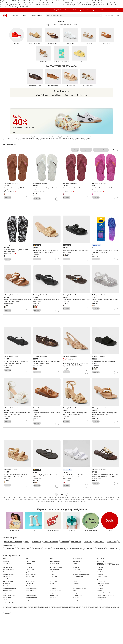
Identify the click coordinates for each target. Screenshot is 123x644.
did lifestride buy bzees (79, 588)
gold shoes (29, 572)
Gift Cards (95, 3)
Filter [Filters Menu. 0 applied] (7, 138)
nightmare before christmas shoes (106, 595)
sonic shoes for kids (8, 569)
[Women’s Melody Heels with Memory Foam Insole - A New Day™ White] (17, 414)
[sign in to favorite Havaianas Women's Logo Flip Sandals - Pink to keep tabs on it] (116, 198)
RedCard (13, 7)
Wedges (27, 541)
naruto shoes (53, 576)
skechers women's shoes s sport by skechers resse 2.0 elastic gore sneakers (108, 564)
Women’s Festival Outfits (64, 5)
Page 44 (48, 501)
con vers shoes (10, 549)
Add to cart (8, 197)
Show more (7, 614)
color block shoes (55, 569)
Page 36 (84, 499)
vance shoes (100, 561)
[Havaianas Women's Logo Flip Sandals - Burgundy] (76, 189)
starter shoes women (9, 586)
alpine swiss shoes (31, 591)
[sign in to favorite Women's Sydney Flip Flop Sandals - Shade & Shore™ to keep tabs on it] (57, 486)
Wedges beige (65, 541)
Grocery (79, 1)
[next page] (67, 494)
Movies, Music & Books (54, 3)
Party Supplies (81, 3)
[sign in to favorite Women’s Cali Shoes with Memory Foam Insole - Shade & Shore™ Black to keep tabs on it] (28, 370)
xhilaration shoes (24, 549)
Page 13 (68, 497)
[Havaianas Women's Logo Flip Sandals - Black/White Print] (17, 251)
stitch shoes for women (9, 572)
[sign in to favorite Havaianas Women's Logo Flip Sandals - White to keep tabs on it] (57, 199)
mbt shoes (100, 569)
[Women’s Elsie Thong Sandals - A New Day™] (76, 300)
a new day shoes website (104, 593)
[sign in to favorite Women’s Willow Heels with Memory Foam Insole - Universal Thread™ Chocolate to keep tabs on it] (116, 483)
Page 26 (26, 499)
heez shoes (100, 588)
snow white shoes (55, 561)
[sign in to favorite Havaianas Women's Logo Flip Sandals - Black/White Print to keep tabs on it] (28, 259)
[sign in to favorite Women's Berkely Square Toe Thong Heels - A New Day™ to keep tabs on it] (57, 311)
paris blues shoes (78, 586)
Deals (17, 5)
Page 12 (62, 497)
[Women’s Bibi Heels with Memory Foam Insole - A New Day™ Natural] (76, 414)
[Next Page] (119, 541)
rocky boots (53, 598)
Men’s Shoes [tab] (56, 95)
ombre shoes (53, 581)
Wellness (10, 3)
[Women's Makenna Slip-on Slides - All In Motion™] (106, 362)
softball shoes (6, 600)
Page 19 (102, 497)
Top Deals (75, 5)
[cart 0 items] (118, 16)
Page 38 (95, 499)
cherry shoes (77, 561)
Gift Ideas (89, 3)
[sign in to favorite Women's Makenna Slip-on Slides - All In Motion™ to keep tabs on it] (116, 372)
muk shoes (76, 598)
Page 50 (83, 501)
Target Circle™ (58, 10)
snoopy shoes (54, 593)
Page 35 (78, 499)
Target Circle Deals (84, 5)
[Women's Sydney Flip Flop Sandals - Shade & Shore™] (47, 476)
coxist (75, 591)
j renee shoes (53, 579)
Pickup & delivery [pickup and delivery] (37, 16)
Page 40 (107, 499)
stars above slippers (32, 588)
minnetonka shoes (102, 576)
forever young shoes (8, 602)
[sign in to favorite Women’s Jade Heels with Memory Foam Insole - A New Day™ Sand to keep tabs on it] (116, 422)
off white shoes (101, 586)
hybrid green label (78, 576)
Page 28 (38, 499)
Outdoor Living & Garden (69, 1)
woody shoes (77, 593)
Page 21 (114, 497)
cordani (52, 583)
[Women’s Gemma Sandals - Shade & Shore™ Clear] (47, 414)
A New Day (36, 254)
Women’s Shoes (36, 541)
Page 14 (74, 497)
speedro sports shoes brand (104, 579)
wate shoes (89, 549)
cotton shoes (30, 583)
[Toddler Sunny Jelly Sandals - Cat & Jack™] (106, 300)
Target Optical (11, 5)
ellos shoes (29, 579)
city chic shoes (101, 572)
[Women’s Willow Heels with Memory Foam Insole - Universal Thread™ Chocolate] (106, 475)
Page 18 (97, 497)
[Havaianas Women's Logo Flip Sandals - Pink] (106, 189)
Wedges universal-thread (51, 541)
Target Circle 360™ (84, 10)
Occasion (64, 138)
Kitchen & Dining (56, 1)
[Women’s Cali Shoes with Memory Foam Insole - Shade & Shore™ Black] (17, 362)
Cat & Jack (95, 301)
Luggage (15, 3)
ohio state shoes (101, 598)
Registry (8, 7)
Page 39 (101, 499)
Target (48, 25)
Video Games (43, 3)
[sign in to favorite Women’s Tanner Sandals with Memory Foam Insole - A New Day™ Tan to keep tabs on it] (28, 485)
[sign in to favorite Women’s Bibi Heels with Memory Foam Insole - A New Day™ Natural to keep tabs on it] (86, 422)
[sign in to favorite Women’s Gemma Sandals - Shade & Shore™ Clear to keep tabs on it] (57, 424)
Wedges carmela (112, 541)
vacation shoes (30, 581)
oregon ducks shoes (32, 600)
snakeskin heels (54, 595)
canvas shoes (77, 579)
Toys (31, 3)
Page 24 (15, 499)
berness (52, 574)
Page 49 (77, 501)
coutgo (5, 593)
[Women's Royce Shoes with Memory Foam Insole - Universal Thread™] (47, 362)
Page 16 (85, 497)
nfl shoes (76, 581)
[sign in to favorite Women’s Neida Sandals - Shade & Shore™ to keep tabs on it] (86, 259)
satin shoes (100, 549)
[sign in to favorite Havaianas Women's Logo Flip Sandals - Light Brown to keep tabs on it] (28, 198)
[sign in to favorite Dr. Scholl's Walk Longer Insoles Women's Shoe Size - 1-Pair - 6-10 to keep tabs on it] (116, 259)
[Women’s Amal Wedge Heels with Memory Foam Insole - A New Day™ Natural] (47, 251)
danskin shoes (54, 572)
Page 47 (65, 501)
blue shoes (6, 561)
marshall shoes (77, 595)
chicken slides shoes (8, 574)
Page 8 (40, 497)
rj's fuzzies (53, 588)
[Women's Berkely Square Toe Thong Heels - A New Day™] (47, 301)
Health (5, 3)
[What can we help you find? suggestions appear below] (74, 16)
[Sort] (15, 138)
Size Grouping (45, 138)
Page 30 (49, 499)
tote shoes (53, 586)
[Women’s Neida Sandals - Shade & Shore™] (76, 250)
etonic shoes (100, 559)
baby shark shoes (8, 567)
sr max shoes (100, 600)
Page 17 (91, 497)
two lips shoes (7, 583)
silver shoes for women (56, 567)
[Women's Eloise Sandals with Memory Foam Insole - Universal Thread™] (17, 301)
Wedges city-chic (76, 541)
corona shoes (30, 593)
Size (72, 138)
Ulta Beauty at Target (107, 3)
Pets (99, 3)
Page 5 (25, 497)
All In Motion (95, 365)
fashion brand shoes (75, 549)
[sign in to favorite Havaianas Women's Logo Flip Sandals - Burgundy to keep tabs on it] (86, 198)
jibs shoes (52, 600)
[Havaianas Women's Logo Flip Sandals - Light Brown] (17, 189)
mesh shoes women (32, 561)
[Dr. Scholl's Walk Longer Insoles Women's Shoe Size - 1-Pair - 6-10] (106, 251)
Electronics (35, 3)
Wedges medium (99, 541)
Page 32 (61, 499)
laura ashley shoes (8, 581)
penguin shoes (101, 581)
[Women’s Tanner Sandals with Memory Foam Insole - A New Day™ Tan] (17, 475)
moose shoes (100, 567)
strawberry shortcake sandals (81, 574)
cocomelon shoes (55, 563)
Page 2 (10, 497)
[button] (37, 245)
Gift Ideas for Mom (18, 1)
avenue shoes (30, 576)
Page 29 (43, 499)
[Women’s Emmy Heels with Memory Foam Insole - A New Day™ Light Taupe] (76, 364)
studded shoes (59, 549)
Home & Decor (47, 1)
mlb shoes (100, 591)
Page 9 (45, 497)
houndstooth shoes (31, 598)
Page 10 (50, 497)
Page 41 (113, 499)
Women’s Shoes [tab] (42, 95)
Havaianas (7, 192)
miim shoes (29, 567)
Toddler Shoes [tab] (82, 95)
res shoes (47, 549)
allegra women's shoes (103, 583)
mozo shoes (100, 574)
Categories (15, 16)
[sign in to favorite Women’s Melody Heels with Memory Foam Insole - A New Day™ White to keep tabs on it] (28, 422)
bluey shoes (76, 569)
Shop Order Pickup (102, 5)
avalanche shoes (31, 574)
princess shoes (7, 598)
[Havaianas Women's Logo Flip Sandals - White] (47, 189)
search (100, 16)
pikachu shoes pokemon (9, 588)
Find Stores (27, 7)
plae (27, 559)
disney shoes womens (9, 595)
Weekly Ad (93, 5)
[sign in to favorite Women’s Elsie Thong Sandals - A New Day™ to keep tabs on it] (86, 309)
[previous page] (56, 494)
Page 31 (55, 499)
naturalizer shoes (7, 563)
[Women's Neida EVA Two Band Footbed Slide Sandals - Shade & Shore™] (76, 476)
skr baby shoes (77, 600)
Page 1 (5, 497)
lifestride (28, 563)
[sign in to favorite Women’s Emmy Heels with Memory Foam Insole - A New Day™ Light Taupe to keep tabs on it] (86, 372)
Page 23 (9, 499)
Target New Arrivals (6, 1)
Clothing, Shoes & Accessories (33, 1)
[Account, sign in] (109, 16)
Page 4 (20, 497)
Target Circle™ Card (70, 10)
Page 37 (90, 499)
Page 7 (35, 497)
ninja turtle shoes (7, 576)
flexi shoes (29, 586)
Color (89, 138)
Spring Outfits (41, 5)
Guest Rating (80, 138)
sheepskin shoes (7, 591)
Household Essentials (88, 1)
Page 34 (72, 499)
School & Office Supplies (69, 3)
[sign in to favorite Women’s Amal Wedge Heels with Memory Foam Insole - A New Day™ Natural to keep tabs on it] (57, 259)
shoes (4, 559)
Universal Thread (8, 303)
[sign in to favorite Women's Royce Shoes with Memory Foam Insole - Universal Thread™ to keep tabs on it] (57, 372)
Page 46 (60, 501)
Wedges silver (88, 541)
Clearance (22, 5)
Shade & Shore (67, 252)
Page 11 (56, 497)
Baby (96, 1)
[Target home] (5, 16)
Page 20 (108, 497)
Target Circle (19, 7)
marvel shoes (6, 579)
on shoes (37, 549)
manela (75, 563)
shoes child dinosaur (79, 572)
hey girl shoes (30, 569)
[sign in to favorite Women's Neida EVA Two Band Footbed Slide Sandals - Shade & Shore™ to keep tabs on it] (86, 486)
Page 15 (79, 497)
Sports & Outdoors (24, 3)
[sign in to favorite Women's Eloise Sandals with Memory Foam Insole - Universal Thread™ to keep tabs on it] (28, 311)
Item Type (56, 138)
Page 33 (66, 499)
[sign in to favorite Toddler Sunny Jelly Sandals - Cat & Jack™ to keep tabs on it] (116, 309)
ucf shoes (76, 583)
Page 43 (42, 501)
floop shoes (76, 567)
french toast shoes (31, 595)
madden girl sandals (55, 591)
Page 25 (20, 499)
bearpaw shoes (77, 559)
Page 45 (54, 501)
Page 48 (71, 501)
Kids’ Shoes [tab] (69, 95)
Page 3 (15, 497)
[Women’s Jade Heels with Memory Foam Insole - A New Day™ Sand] (106, 414)
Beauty (100, 1)
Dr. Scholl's (95, 254)
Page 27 (32, 499)
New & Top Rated (26, 138)
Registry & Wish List (97, 10)
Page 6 (30, 497)
